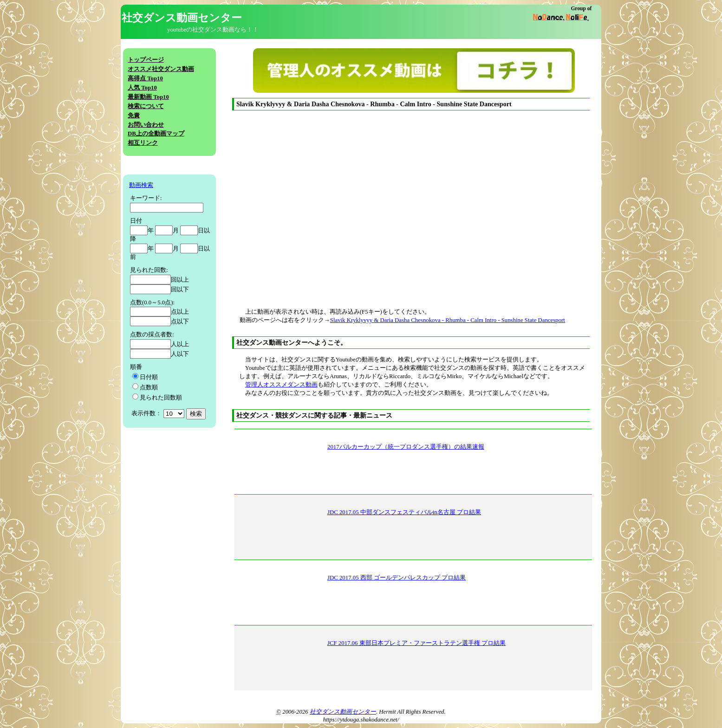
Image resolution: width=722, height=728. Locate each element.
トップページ (146, 60)
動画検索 (141, 185)
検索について (146, 106)
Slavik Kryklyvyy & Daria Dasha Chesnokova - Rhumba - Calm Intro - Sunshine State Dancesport (448, 320)
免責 (134, 116)
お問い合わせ (146, 125)
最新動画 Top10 (148, 97)
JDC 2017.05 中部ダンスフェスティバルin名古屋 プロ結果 (404, 512)
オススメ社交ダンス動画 (161, 69)
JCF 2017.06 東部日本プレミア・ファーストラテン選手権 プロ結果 (416, 643)
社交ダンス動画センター (343, 712)
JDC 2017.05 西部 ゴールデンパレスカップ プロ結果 (397, 578)
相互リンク (143, 143)
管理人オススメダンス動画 (281, 385)
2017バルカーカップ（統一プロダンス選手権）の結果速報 (406, 447)
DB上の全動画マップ (156, 134)
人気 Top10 (142, 88)
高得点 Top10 (145, 78)
